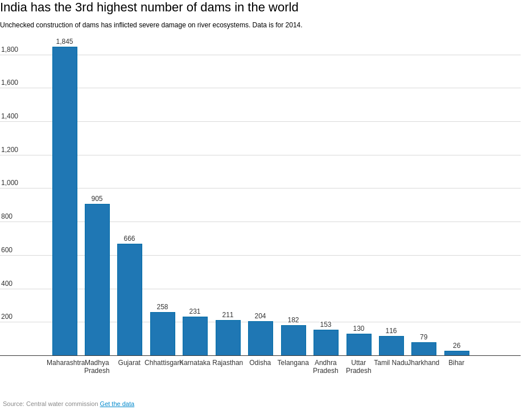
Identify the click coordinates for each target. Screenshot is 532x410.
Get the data (117, 404)
